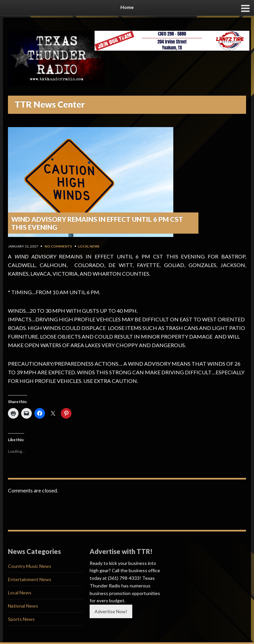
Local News (89, 246)
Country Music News (30, 566)
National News (23, 606)
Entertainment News (30, 579)
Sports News (21, 619)
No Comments (58, 246)
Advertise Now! (111, 611)
